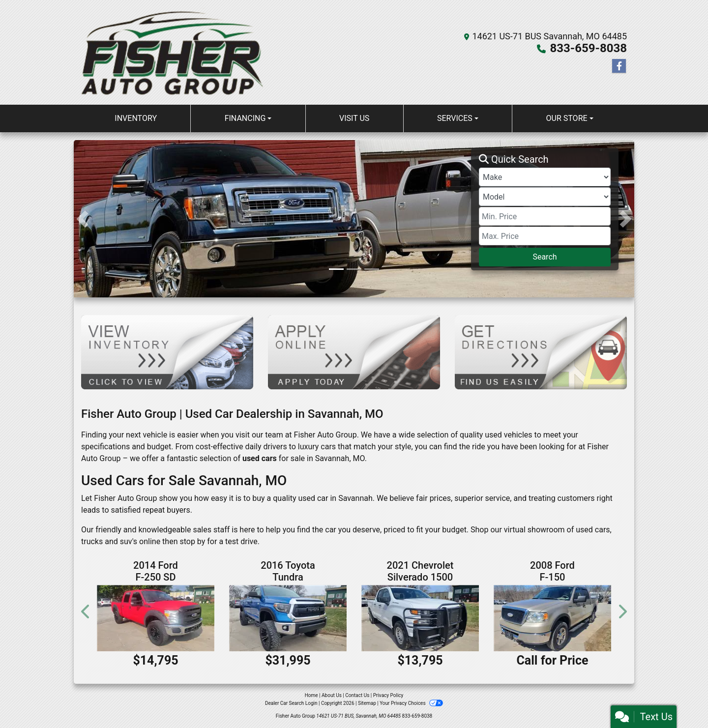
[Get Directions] (541, 352)
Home (311, 695)
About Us (332, 695)
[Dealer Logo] (173, 52)
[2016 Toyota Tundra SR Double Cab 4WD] (288, 618)
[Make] (545, 177)
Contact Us (357, 695)
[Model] (545, 197)
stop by (192, 541)
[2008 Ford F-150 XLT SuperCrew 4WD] (552, 618)
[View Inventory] (167, 352)
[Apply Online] (354, 352)
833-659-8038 (588, 48)
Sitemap (367, 703)
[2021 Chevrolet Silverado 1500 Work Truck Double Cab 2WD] (420, 618)
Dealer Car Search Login (291, 703)
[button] (82, 219)
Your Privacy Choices (411, 703)
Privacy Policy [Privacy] (388, 695)
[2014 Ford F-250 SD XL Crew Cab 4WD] (156, 618)
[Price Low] (545, 216)
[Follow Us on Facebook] (619, 66)
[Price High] (545, 236)
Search (545, 257)
